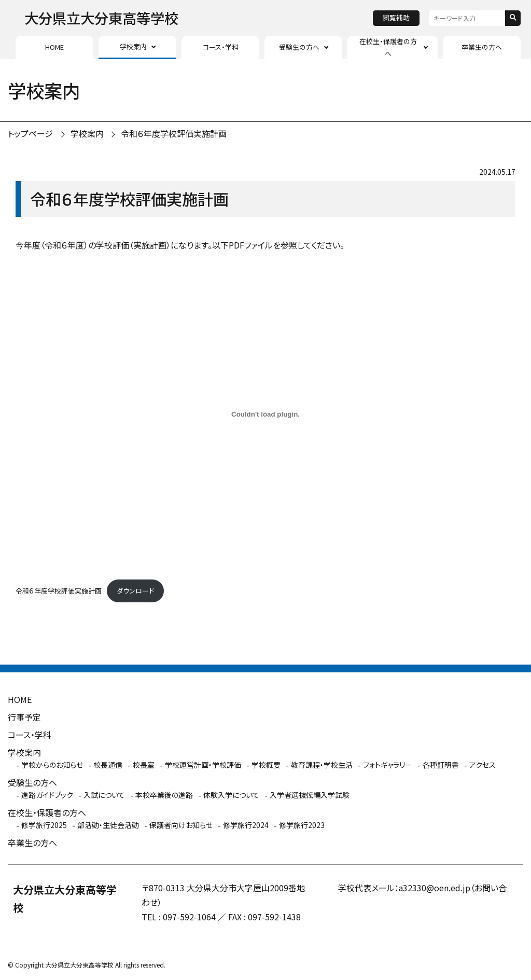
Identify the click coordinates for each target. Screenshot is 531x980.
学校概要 (266, 765)
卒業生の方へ (482, 47)
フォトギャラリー (388, 765)
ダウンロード (135, 591)
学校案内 (133, 46)
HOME (54, 47)
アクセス (483, 765)
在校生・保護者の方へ (388, 47)
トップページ (30, 133)
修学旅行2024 (246, 825)
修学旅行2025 (44, 825)
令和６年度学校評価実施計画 (174, 133)
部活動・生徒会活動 (108, 825)
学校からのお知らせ (52, 765)
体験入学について (231, 795)
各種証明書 (441, 765)
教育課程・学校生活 (322, 765)
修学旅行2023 (302, 825)
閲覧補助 (396, 17)
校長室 (144, 765)
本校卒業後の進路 (164, 795)
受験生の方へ (299, 47)
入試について (104, 795)
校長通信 (108, 765)
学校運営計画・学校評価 (203, 765)
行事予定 (24, 717)
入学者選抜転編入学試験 (310, 795)
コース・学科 (221, 47)
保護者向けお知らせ (181, 825)
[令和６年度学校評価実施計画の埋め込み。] (265, 414)
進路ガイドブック (47, 795)
